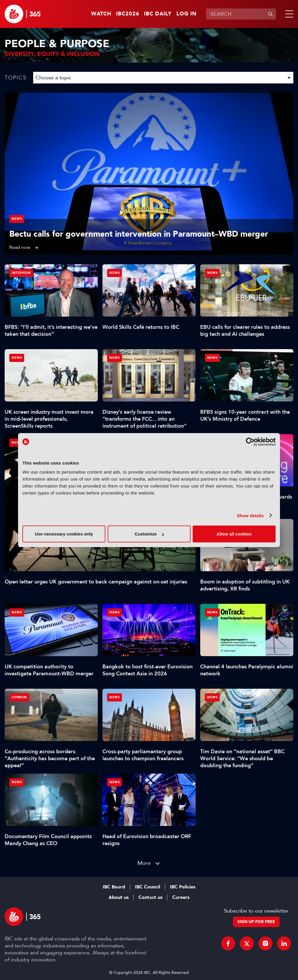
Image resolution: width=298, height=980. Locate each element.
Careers (181, 897)
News (17, 219)
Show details (250, 515)
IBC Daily (158, 14)
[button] (288, 14)
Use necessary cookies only (64, 534)
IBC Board (114, 887)
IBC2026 (128, 14)
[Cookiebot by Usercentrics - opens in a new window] (250, 442)
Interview (21, 273)
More (144, 863)
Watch (101, 14)
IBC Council (148, 887)
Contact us (150, 897)
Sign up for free (256, 922)
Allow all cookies (234, 534)
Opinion (19, 697)
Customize (149, 534)
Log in (187, 14)
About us (119, 897)
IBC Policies (183, 887)
